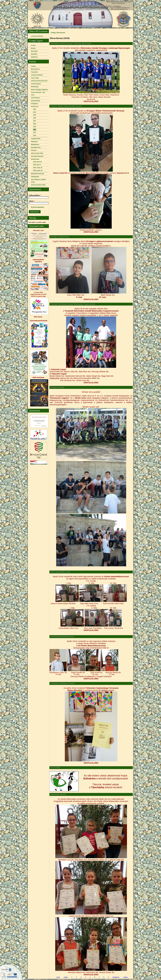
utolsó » (126, 977)
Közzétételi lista (36, 147)
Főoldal (33, 66)
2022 (35, 118)
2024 (35, 112)
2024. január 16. (38, 171)
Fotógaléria (35, 104)
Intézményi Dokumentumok (39, 81)
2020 (35, 124)
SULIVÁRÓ (55, 768)
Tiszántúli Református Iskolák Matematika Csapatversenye (73, 304)
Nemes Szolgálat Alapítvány (39, 90)
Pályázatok (34, 142)
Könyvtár (34, 150)
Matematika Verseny (58, 794)
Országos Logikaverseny (60, 237)
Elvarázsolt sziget (57, 387)
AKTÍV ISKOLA (36, 98)
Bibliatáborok (35, 145)
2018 (35, 130)
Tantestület (34, 72)
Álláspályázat (35, 177)
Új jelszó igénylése (38, 207)
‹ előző (66, 977)
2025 (35, 109)
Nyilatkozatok (35, 159)
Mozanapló (34, 51)
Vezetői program (36, 84)
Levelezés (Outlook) (37, 36)
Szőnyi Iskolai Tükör (37, 153)
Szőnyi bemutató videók (38, 185)
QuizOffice (34, 54)
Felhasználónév (35, 195)
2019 (35, 127)
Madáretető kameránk (38, 174)
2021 (35, 121)
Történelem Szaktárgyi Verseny (62, 683)
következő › (116, 977)
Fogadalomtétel (36, 139)
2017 (35, 133)
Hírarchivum (35, 107)
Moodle (33, 48)
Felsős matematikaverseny (60, 572)
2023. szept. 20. (38, 168)
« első (58, 977)
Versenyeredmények (37, 156)
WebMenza (34, 57)
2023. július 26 (37, 162)
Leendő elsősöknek (37, 75)
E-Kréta (33, 45)
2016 (35, 136)
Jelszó (32, 201)
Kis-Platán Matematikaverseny (62, 637)
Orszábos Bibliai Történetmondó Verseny (66, 106)
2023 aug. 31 (37, 165)
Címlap (53, 33)
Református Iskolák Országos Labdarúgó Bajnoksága (71, 43)
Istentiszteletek (36, 101)
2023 (35, 115)
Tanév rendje (35, 78)
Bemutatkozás (35, 69)
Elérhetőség (35, 87)
